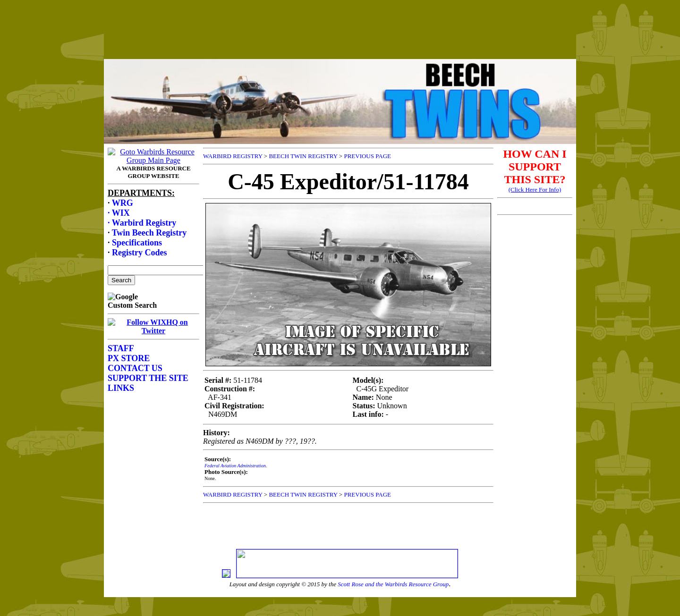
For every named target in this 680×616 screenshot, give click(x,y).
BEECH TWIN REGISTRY (303, 156)
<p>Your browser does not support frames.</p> (340, 39)
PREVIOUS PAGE (367, 156)
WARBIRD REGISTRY (233, 156)
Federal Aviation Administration (235, 466)
